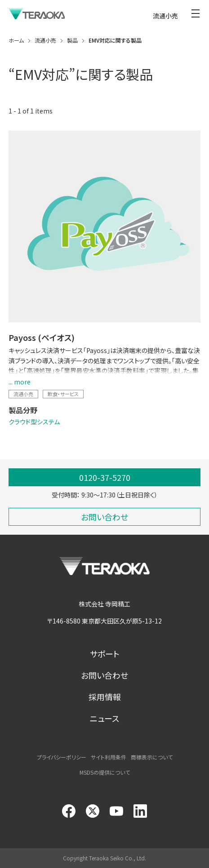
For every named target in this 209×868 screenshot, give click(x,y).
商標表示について (152, 757)
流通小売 (23, 394)
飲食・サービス (63, 394)
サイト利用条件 (109, 757)
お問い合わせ (104, 675)
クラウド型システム (34, 422)
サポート (105, 654)
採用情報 (105, 697)
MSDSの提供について (105, 772)
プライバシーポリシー (62, 757)
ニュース (104, 718)
